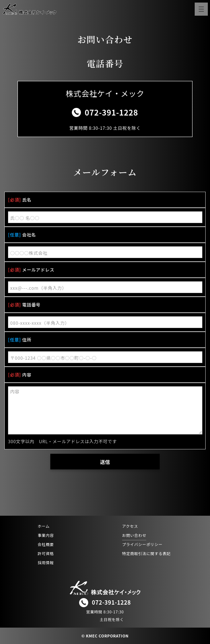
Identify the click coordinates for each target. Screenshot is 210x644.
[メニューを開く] (201, 9)
